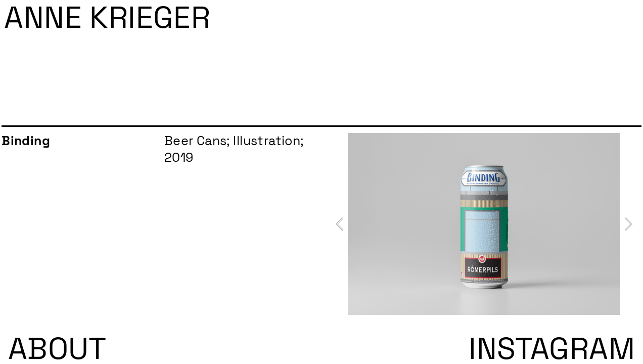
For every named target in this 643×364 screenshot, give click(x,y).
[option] (484, 224)
